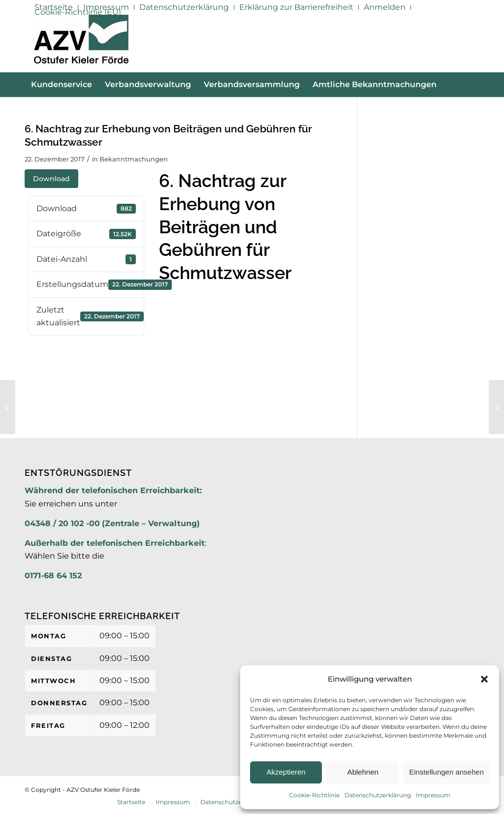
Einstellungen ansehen (446, 772)
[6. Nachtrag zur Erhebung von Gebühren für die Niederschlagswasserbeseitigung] (496, 407)
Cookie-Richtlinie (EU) (78, 12)
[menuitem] (184, 7)
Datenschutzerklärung (378, 795)
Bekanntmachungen (134, 159)
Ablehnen (362, 772)
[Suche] (473, 109)
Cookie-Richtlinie (314, 795)
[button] (484, 679)
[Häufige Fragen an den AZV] (8, 407)
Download (51, 179)
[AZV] (81, 43)
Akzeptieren (286, 772)
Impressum (433, 795)
